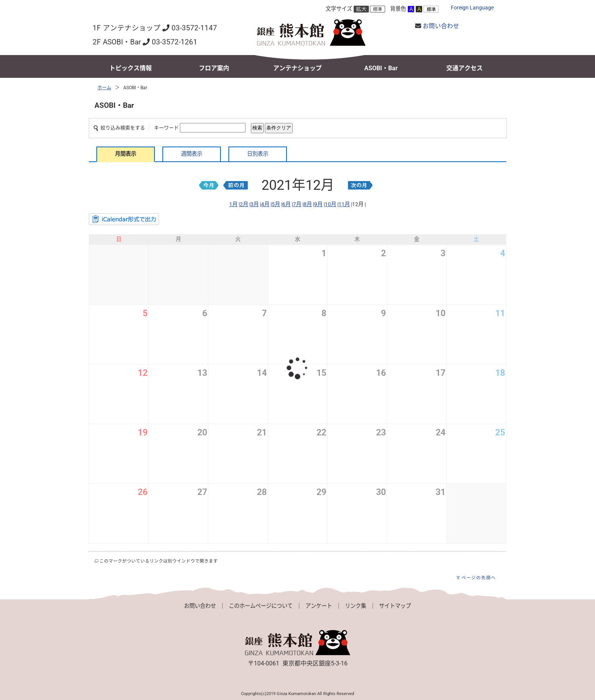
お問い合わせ (441, 26)
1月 (233, 204)
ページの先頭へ (479, 578)
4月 (265, 204)
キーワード (166, 128)
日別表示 (258, 154)
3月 (255, 204)
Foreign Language (472, 8)
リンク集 (356, 606)
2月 (244, 204)
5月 (276, 204)
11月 (344, 204)
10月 (331, 204)
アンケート (319, 606)
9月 (318, 204)
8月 (308, 204)
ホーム (104, 88)
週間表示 (192, 154)
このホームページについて (261, 606)
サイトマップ (395, 606)
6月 (286, 204)
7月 (297, 204)
